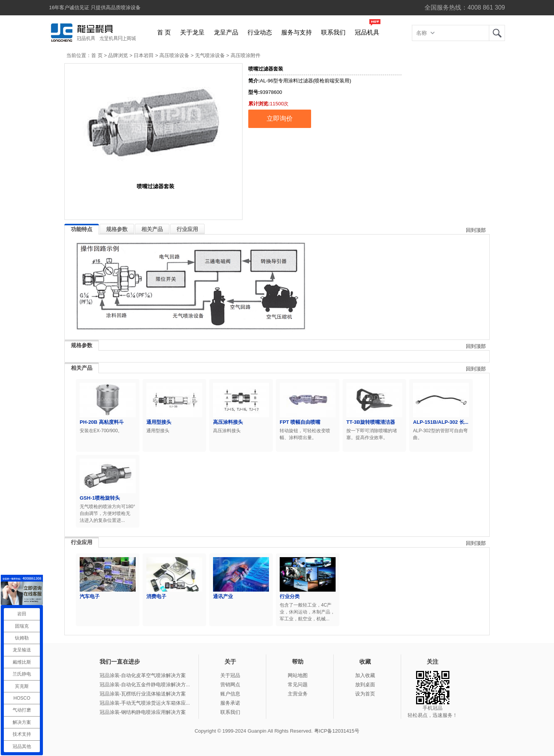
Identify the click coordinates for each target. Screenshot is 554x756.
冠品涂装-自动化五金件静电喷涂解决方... (145, 685)
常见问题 (298, 685)
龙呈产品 (226, 32)
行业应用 (187, 229)
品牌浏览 (118, 55)
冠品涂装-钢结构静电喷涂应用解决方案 (143, 712)
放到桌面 (365, 685)
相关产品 (152, 229)
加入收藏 (365, 675)
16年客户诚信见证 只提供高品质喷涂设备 (95, 7)
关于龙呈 (192, 32)
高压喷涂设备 (174, 55)
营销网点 (230, 685)
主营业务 (298, 694)
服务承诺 (230, 703)
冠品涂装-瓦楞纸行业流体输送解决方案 (143, 694)
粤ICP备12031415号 (337, 731)
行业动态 (260, 32)
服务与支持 (297, 32)
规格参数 (117, 229)
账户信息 (230, 694)
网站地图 (298, 675)
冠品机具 (367, 32)
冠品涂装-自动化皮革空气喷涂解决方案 (143, 675)
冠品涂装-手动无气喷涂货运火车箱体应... (145, 703)
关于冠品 (230, 675)
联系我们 (333, 32)
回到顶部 (476, 230)
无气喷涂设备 (210, 55)
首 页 (164, 32)
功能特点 (82, 229)
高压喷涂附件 (246, 55)
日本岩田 (144, 55)
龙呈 (497, 33)
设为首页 (365, 694)
